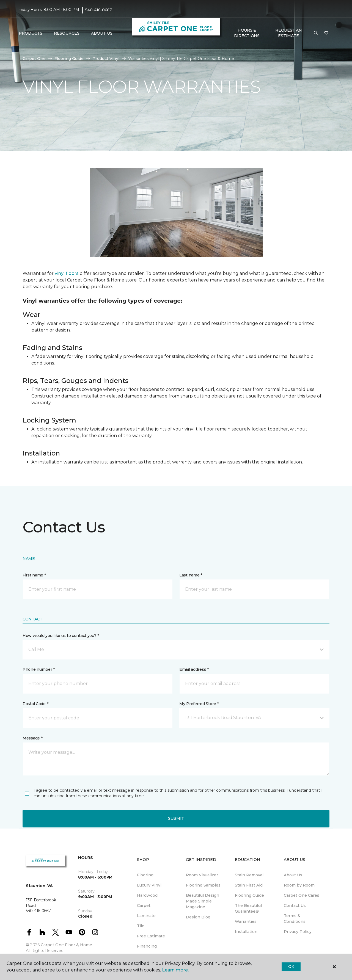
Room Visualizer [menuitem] (202, 875)
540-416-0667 (99, 10)
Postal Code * (35, 704)
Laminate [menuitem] (146, 916)
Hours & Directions (247, 33)
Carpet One (34, 59)
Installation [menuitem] (246, 932)
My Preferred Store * (199, 704)
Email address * (194, 669)
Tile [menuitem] (141, 926)
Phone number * (39, 669)
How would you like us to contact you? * (61, 636)
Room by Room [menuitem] (299, 885)
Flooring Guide (69, 59)
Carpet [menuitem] (144, 906)
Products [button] (31, 33)
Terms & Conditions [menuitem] (295, 919)
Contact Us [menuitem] (295, 906)
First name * (34, 575)
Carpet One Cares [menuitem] (302, 895)
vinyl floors (67, 273)
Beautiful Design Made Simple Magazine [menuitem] (203, 901)
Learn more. (175, 970)
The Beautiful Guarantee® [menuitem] (248, 908)
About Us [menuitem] (293, 875)
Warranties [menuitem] (246, 921)
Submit (176, 818)
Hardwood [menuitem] (147, 895)
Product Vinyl (106, 59)
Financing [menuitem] (147, 946)
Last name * (191, 575)
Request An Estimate (288, 33)
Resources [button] (67, 33)
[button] (316, 33)
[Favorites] (326, 33)
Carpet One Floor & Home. (67, 945)
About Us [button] (102, 33)
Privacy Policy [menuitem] (298, 932)
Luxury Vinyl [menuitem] (149, 885)
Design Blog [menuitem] (198, 917)
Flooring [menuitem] (145, 875)
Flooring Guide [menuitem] (249, 895)
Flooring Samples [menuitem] (203, 885)
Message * (32, 738)
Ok (291, 967)
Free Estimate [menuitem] (151, 936)
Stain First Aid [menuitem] (249, 885)
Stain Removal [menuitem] (249, 875)
